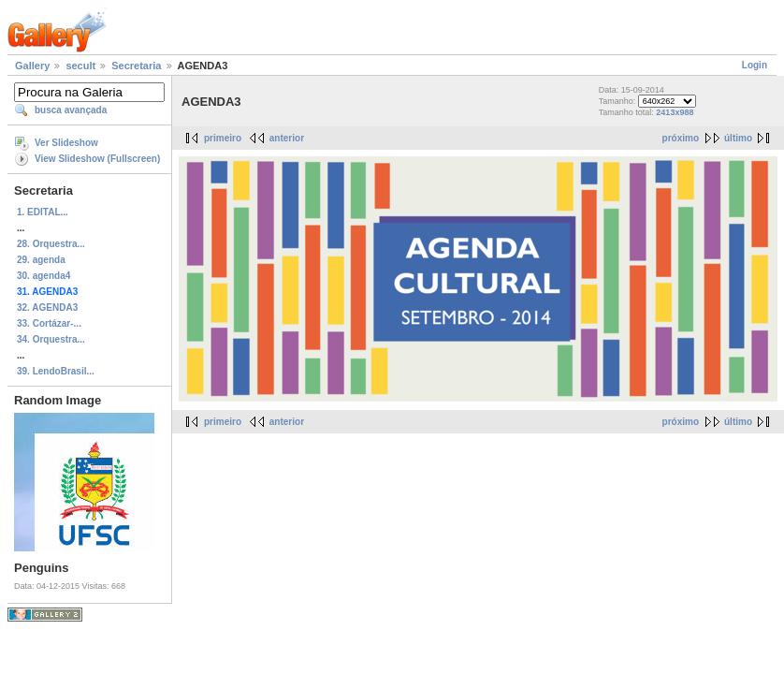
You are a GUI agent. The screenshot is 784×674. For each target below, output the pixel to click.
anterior (287, 138)
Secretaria (136, 66)
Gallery (32, 66)
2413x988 (675, 112)
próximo (681, 138)
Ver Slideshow (66, 143)
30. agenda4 (44, 276)
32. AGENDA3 (47, 308)
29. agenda (41, 260)
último (738, 138)
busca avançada (71, 110)
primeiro (223, 138)
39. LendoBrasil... (56, 371)
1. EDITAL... (43, 212)
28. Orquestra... (51, 244)
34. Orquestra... (51, 339)
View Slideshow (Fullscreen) (97, 159)
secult (80, 66)
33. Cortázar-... (49, 323)
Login (755, 65)
